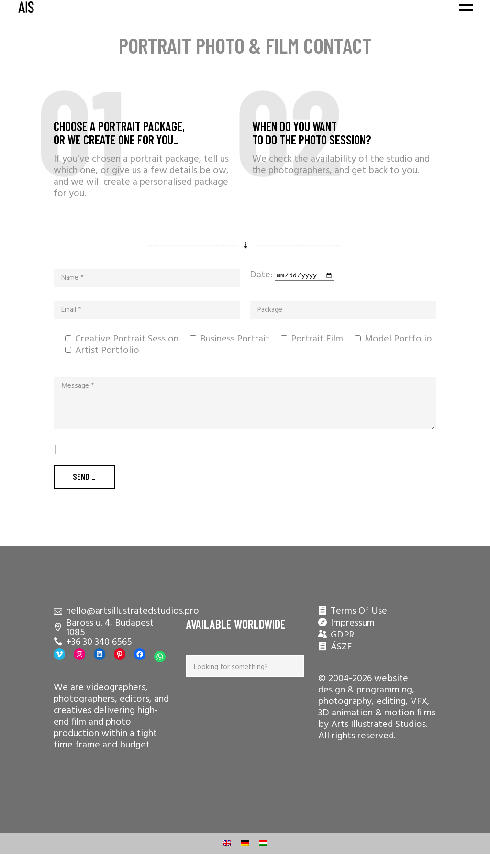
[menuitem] (227, 843)
